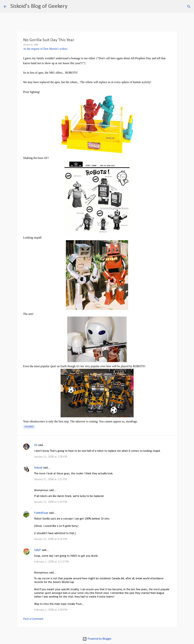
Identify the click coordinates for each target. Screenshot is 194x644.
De (36, 445)
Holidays (29, 427)
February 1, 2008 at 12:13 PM (51, 562)
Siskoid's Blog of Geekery (39, 6)
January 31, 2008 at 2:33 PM (51, 479)
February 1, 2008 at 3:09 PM (51, 610)
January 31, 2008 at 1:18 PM (51, 457)
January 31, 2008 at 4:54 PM (51, 502)
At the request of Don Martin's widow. (46, 49)
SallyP (38, 550)
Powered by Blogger (97, 639)
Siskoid (38, 468)
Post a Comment (33, 619)
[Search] (72, 7)
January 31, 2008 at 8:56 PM (51, 539)
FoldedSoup (41, 513)
